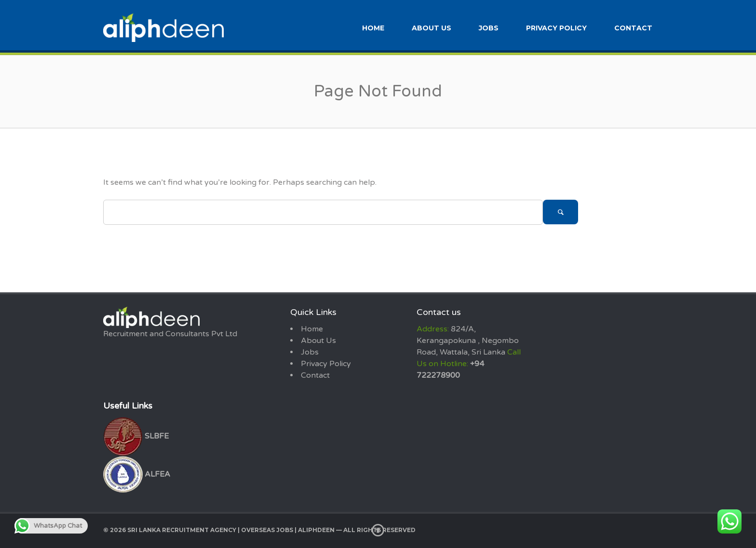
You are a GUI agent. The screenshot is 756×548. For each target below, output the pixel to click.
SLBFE (136, 436)
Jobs (489, 28)
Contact (633, 28)
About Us (432, 28)
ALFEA (137, 474)
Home (373, 28)
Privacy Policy (556, 28)
